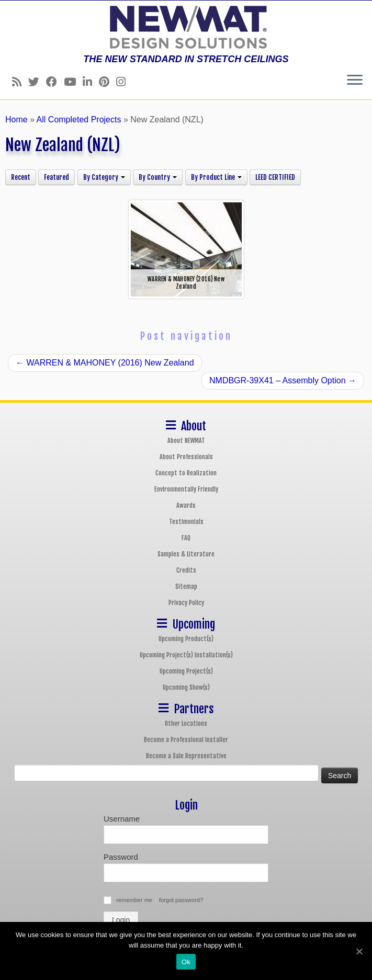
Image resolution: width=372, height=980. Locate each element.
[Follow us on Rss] (20, 82)
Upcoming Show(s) (186, 687)
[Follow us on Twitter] (37, 82)
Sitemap (186, 586)
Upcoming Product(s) (186, 639)
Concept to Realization (186, 473)
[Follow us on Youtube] (73, 82)
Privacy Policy (186, 603)
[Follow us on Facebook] (55, 82)
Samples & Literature (186, 554)
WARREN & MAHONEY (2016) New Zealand (105, 363)
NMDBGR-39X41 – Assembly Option (283, 380)
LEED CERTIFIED (275, 177)
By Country (158, 177)
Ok (186, 962)
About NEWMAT (186, 441)
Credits (186, 570)
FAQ (186, 538)
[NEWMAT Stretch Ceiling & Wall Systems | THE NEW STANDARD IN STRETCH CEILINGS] (186, 27)
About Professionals (186, 457)
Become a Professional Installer (186, 740)
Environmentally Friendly (186, 489)
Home (16, 119)
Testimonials (186, 522)
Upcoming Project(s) (186, 671)
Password (121, 857)
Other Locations (186, 723)
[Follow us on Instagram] (124, 82)
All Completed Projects (79, 119)
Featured (57, 177)
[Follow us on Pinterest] (108, 82)
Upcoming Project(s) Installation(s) (186, 655)
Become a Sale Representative (186, 756)
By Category (104, 177)
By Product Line (216, 177)
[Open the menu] (355, 81)
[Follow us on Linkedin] (91, 82)
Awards (186, 505)
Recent (21, 177)
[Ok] (359, 951)
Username (122, 819)
